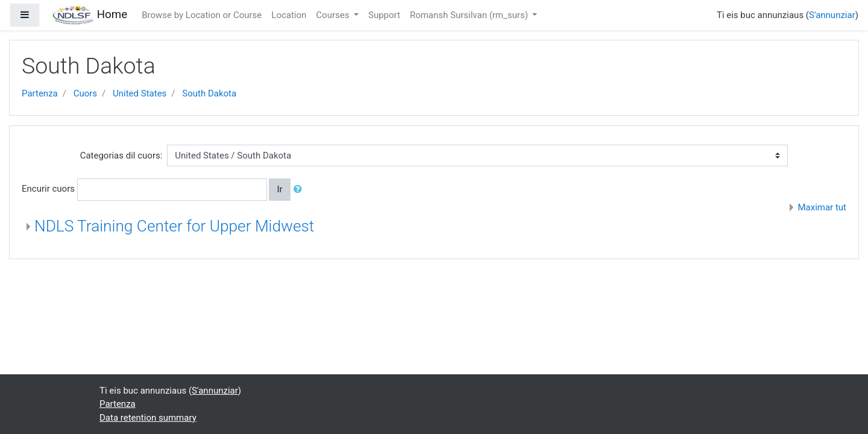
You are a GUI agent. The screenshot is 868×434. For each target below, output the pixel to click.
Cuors (85, 93)
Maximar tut (822, 207)
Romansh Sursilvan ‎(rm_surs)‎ (470, 15)
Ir (279, 189)
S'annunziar (832, 15)
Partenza (40, 93)
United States (140, 93)
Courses (334, 15)
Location (289, 15)
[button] (300, 190)
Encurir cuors (48, 189)
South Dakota (209, 93)
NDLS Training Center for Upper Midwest (174, 226)
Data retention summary (148, 418)
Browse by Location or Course (202, 15)
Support (384, 15)
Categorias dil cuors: (121, 156)
